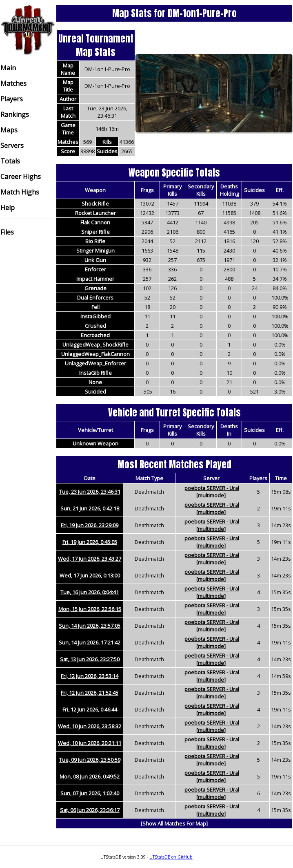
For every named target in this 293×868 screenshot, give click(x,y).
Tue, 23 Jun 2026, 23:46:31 (90, 492)
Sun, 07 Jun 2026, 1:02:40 (90, 793)
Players (12, 99)
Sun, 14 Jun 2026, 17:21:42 (90, 642)
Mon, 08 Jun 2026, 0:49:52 (90, 776)
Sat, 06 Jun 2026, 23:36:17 (90, 810)
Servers (12, 145)
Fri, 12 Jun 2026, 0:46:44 (90, 709)
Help (8, 208)
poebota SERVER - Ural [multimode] (212, 492)
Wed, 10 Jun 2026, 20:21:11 (90, 743)
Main (8, 68)
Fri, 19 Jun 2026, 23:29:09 (90, 525)
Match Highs (20, 192)
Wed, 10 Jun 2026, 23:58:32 (90, 726)
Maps (9, 130)
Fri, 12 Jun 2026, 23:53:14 (90, 676)
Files (7, 232)
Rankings (15, 114)
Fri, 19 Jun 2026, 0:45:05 (90, 542)
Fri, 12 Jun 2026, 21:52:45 (90, 693)
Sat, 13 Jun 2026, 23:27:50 (90, 659)
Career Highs (21, 177)
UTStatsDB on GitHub (171, 857)
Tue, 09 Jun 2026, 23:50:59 (90, 760)
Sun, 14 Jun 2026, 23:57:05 (90, 626)
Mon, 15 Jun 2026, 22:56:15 (90, 609)
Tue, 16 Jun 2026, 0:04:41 (90, 592)
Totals (10, 161)
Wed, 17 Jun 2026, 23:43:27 (90, 559)
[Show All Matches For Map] (174, 823)
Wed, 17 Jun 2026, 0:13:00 (90, 575)
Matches (13, 83)
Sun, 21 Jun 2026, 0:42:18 (90, 508)
